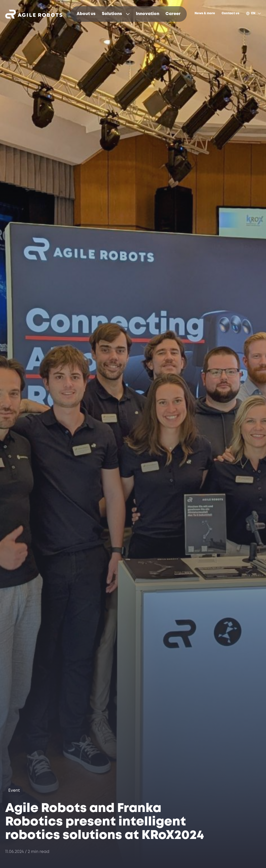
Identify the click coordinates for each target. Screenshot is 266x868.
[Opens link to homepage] (34, 14)
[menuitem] (86, 14)
